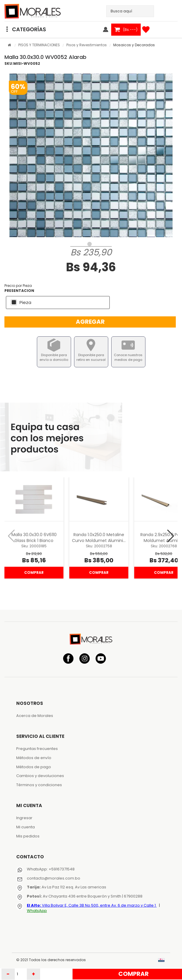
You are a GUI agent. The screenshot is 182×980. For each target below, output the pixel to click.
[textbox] (126, 11)
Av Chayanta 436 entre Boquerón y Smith (74, 896)
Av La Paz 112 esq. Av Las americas (67, 887)
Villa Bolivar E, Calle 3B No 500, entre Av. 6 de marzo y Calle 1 (92, 905)
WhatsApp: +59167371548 (51, 869)
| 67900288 (132, 896)
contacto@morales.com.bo (54, 878)
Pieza (25, 302)
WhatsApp (37, 911)
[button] (171, 536)
